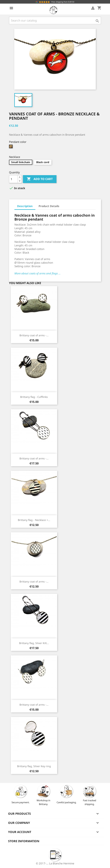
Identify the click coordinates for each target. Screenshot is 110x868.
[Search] (55, 20)
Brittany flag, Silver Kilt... (34, 643)
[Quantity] (13, 179)
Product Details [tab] (49, 206)
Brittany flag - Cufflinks (34, 397)
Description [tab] (25, 206)
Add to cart (40, 179)
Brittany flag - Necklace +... (34, 520)
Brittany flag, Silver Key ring (34, 766)
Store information (24, 841)
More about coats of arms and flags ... (38, 273)
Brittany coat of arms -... (34, 335)
